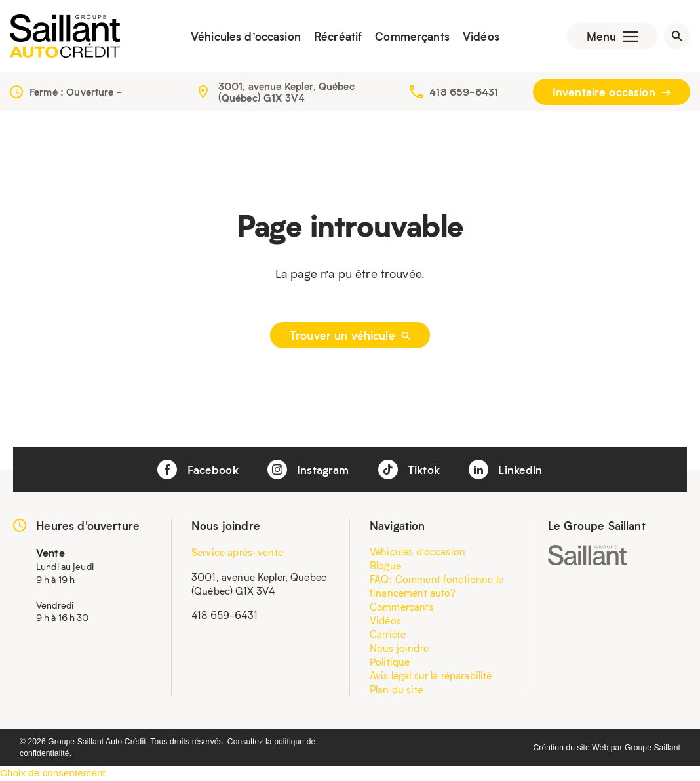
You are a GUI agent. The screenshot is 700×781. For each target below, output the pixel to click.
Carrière (388, 634)
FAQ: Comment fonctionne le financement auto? (437, 586)
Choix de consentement (53, 773)
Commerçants (412, 36)
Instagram (308, 470)
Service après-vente (237, 552)
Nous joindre (399, 648)
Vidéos (481, 36)
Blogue (385, 565)
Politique (390, 662)
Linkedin (505, 470)
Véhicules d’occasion (246, 36)
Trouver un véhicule (350, 335)
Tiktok (409, 470)
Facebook (198, 470)
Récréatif (338, 36)
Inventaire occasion (612, 92)
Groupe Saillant (652, 748)
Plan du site (396, 689)
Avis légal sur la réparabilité (431, 675)
